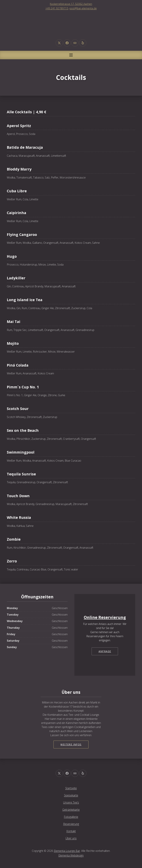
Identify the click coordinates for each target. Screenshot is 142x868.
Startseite (71, 788)
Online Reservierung (105, 617)
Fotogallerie (71, 817)
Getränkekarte (71, 810)
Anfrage (105, 651)
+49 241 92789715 (57, 8)
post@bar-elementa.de (83, 8)
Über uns (71, 838)
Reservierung (71, 824)
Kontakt (71, 831)
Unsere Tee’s (71, 802)
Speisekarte (71, 795)
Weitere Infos (71, 744)
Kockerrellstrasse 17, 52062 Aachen (71, 4)
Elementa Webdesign (71, 855)
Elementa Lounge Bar (67, 851)
